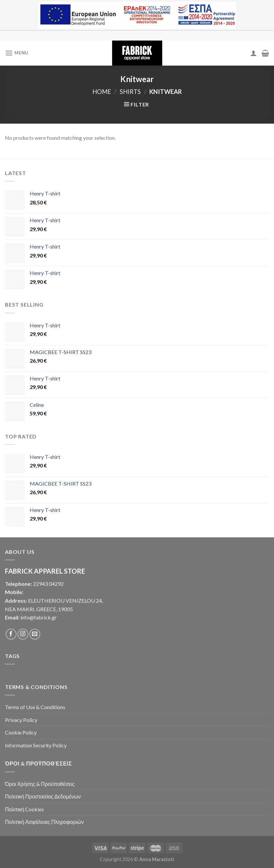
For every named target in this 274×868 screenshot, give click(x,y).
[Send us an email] (35, 634)
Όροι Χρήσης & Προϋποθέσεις (40, 784)
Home (102, 92)
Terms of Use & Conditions (35, 707)
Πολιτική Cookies (24, 809)
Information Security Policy (36, 745)
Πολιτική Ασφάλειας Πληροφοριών (44, 822)
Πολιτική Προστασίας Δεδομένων (43, 796)
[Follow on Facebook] (11, 634)
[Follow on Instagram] (23, 634)
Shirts (130, 92)
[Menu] (16, 53)
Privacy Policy (21, 720)
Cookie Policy (21, 732)
